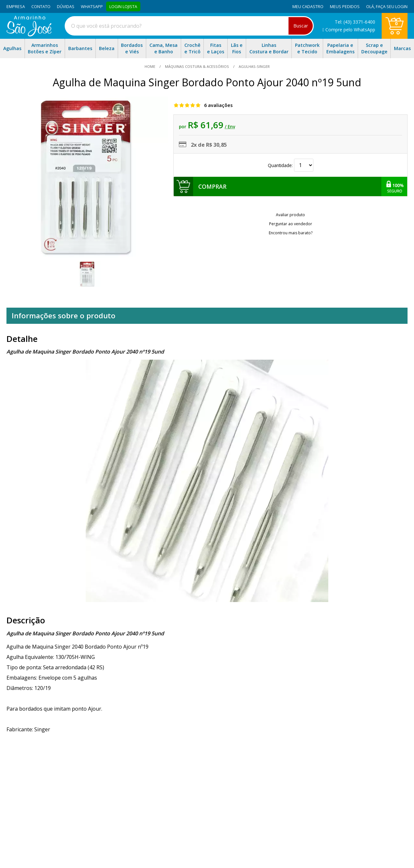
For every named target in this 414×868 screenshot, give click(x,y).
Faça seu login (392, 6)
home (150, 66)
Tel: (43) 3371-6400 (355, 22)
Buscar (301, 26)
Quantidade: (291, 165)
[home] (29, 35)
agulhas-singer (254, 66)
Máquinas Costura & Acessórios (197, 66)
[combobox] (189, 26)
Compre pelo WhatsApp (349, 30)
